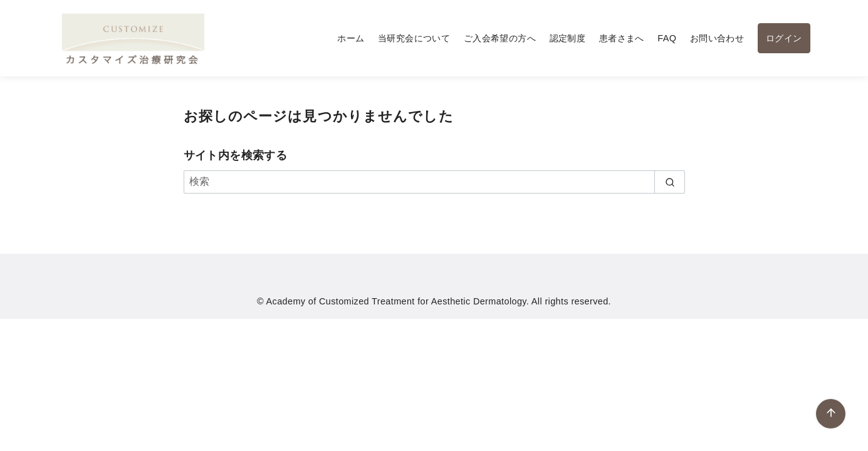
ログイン (784, 38)
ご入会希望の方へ (500, 38)
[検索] (434, 182)
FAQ (667, 38)
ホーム (351, 38)
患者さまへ (622, 38)
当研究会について (414, 38)
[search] (670, 182)
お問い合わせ (717, 38)
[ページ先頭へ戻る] (831, 414)
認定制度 (568, 38)
